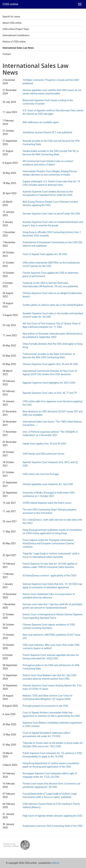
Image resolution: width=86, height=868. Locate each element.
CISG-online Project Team (16, 29)
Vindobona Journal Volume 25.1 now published (47, 132)
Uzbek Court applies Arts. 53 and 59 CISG (44, 444)
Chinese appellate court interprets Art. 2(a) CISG (48, 484)
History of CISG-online (14, 42)
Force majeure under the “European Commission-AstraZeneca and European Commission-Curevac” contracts (49, 543)
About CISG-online (12, 23)
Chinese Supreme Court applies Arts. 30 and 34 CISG (50, 364)
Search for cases (11, 17)
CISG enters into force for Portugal (41, 474)
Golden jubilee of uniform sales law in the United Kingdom (53, 305)
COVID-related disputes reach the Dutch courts (47, 503)
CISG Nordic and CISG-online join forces (43, 454)
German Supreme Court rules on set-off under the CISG (51, 214)
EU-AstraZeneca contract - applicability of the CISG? (50, 576)
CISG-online (10, 4)
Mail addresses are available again (41, 122)
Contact (7, 54)
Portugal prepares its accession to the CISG (45, 706)
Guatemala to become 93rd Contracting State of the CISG (53, 826)
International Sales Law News (18, 48)
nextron (55, 863)
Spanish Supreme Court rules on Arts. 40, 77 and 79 (50, 393)
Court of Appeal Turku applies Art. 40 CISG (45, 254)
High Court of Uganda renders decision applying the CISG (52, 816)
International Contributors (16, 35)
